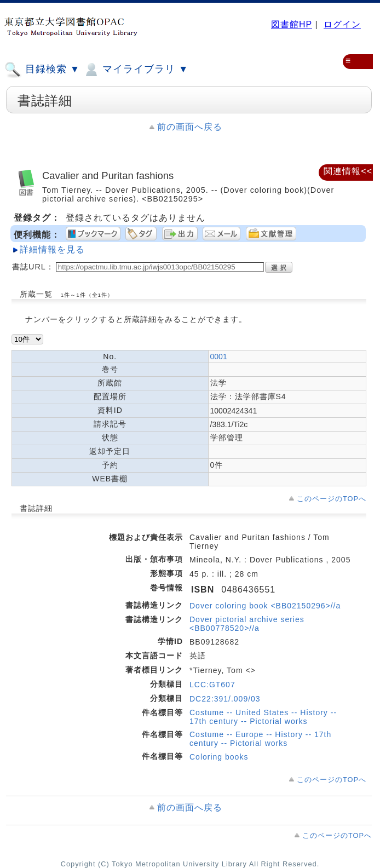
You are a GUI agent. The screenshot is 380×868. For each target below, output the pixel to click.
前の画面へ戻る (190, 127)
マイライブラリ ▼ (136, 70)
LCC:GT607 (212, 685)
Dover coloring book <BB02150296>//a (265, 606)
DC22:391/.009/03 (225, 699)
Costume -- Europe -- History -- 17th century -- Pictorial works (260, 739)
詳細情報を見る (52, 249)
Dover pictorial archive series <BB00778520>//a (247, 624)
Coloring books (219, 757)
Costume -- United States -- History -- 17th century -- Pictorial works (263, 717)
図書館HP (292, 24)
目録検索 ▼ (42, 70)
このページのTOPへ (332, 499)
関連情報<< (348, 171)
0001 (219, 357)
